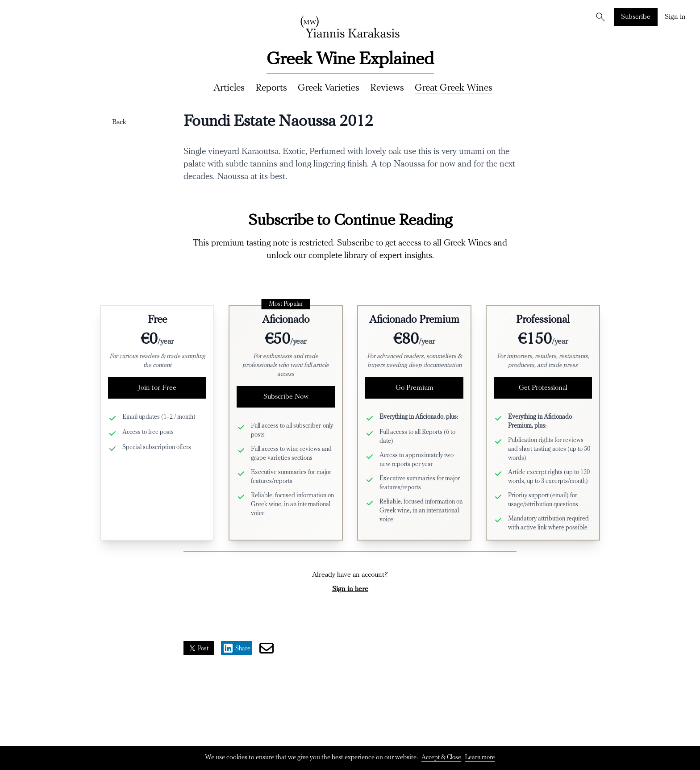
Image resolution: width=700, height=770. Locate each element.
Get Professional (543, 388)
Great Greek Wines (454, 88)
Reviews (387, 88)
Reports (271, 88)
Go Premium (415, 388)
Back (119, 122)
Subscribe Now (286, 397)
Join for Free (157, 388)
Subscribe (636, 17)
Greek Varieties (329, 88)
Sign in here (350, 589)
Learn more (480, 758)
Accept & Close (441, 758)
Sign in (675, 17)
